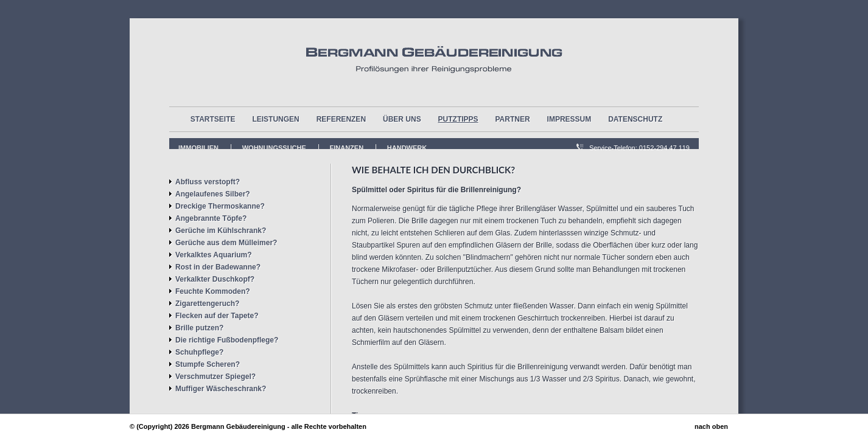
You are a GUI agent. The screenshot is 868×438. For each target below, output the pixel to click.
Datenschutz (635, 119)
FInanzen (347, 148)
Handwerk (407, 148)
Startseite (213, 119)
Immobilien (198, 148)
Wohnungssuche (274, 148)
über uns (402, 119)
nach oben (711, 426)
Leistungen (275, 119)
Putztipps (458, 119)
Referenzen (341, 119)
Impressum (569, 119)
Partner (513, 119)
